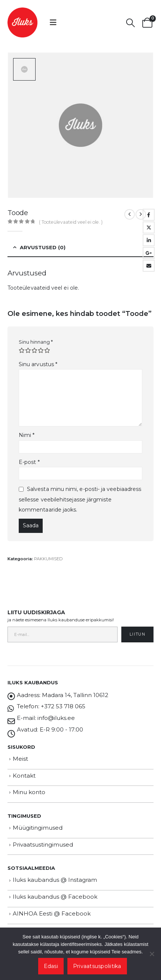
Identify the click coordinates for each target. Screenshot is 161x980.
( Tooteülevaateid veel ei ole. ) (71, 222)
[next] (141, 214)
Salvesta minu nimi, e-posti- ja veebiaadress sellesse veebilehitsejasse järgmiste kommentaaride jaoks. (80, 499)
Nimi (27, 435)
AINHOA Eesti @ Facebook (52, 913)
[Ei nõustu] (152, 954)
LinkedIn (149, 240)
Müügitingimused (38, 828)
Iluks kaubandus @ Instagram (55, 880)
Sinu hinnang (36, 342)
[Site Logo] (22, 22)
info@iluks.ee (56, 718)
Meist (20, 759)
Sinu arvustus (38, 364)
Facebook (149, 215)
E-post (29, 462)
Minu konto (29, 792)
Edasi (51, 966)
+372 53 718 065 (63, 706)
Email (149, 266)
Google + (149, 253)
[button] (53, 22)
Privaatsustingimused (43, 845)
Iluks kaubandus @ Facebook (55, 897)
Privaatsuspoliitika (97, 966)
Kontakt (24, 776)
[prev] (130, 214)
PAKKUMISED (48, 559)
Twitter (149, 227)
